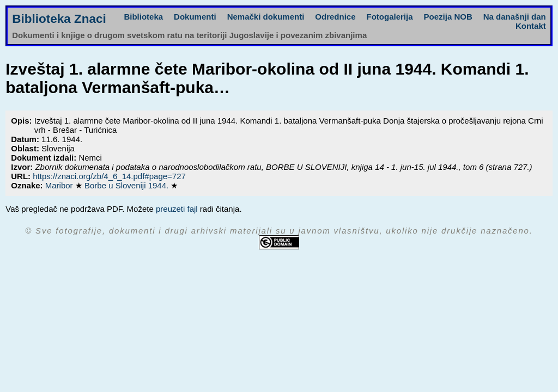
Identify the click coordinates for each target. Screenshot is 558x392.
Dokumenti (195, 17)
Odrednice (335, 17)
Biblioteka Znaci (59, 19)
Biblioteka (143, 17)
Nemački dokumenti (266, 17)
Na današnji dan (515, 17)
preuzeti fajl (177, 209)
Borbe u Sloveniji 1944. (128, 185)
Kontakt (531, 26)
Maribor (60, 185)
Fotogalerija (390, 17)
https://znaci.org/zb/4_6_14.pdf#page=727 (109, 176)
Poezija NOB (448, 17)
